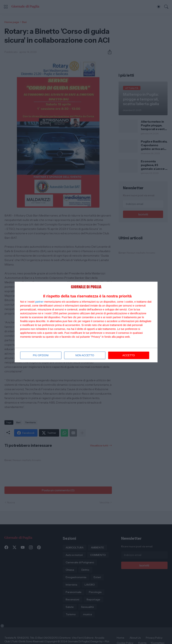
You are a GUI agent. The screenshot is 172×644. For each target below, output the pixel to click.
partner (39, 302)
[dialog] (86, 322)
